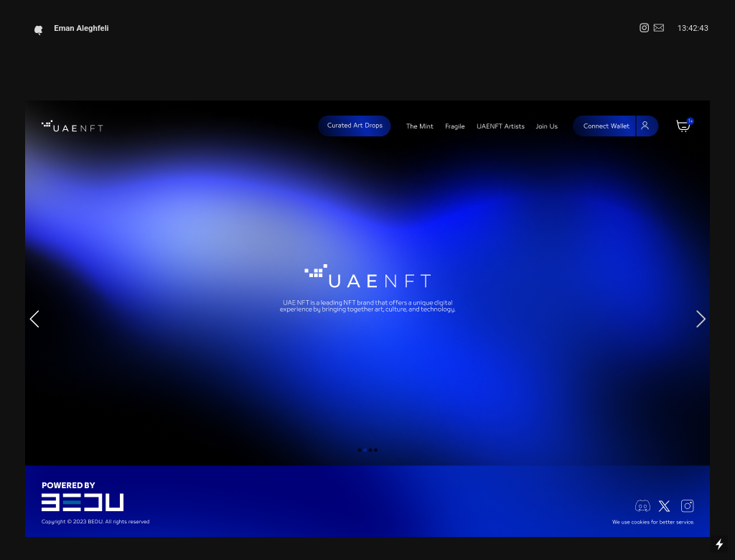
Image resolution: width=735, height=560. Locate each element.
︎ (644, 28)
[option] (367, 319)
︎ (659, 28)
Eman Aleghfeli (73, 29)
